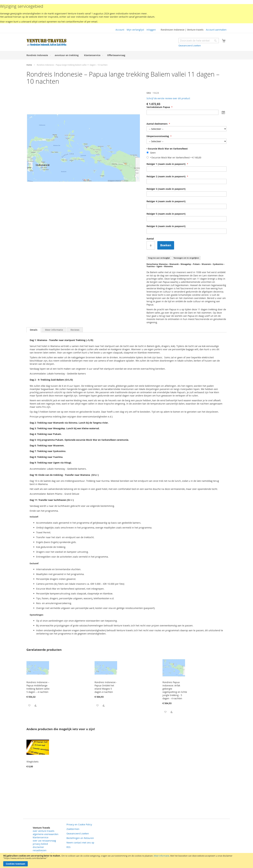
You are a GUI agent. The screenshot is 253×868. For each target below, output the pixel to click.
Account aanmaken (216, 30)
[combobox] (199, 41)
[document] (126, 860)
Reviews (75, 330)
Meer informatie (162, 856)
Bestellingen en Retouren (80, 838)
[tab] (34, 330)
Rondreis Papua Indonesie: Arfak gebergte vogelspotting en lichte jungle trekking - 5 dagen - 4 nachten (175, 690)
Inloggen (151, 30)
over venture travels (44, 831)
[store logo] (47, 42)
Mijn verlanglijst (135, 30)
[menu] (126, 55)
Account (120, 30)
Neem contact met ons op (80, 843)
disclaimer (38, 847)
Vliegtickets (33, 762)
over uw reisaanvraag (44, 841)
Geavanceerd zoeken (190, 45)
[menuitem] (38, 55)
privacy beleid (40, 844)
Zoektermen (73, 829)
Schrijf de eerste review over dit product (168, 98)
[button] (29, 705)
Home (29, 65)
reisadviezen (40, 850)
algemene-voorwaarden (46, 834)
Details (34, 330)
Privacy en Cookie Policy (79, 824)
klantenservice (41, 837)
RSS (68, 847)
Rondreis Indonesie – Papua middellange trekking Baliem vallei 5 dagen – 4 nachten (38, 687)
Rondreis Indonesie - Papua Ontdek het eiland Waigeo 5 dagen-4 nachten (106, 687)
